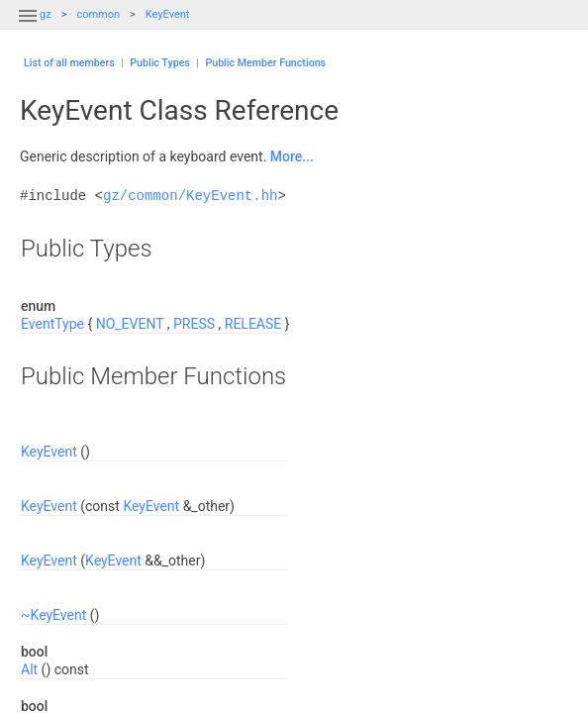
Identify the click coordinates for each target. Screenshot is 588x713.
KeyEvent (168, 14)
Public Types (160, 63)
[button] (28, 28)
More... (292, 156)
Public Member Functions (265, 63)
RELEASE (253, 324)
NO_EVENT (130, 324)
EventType (52, 324)
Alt (29, 669)
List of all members (69, 63)
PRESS (194, 324)
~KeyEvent (53, 615)
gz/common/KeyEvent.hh (190, 196)
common (98, 14)
